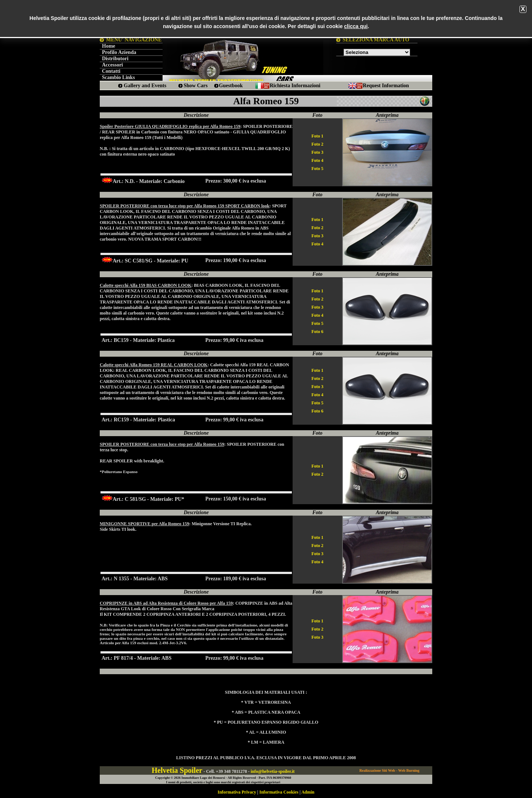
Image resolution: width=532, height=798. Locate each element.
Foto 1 (317, 136)
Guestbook (231, 86)
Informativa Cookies (279, 792)
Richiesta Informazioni (295, 86)
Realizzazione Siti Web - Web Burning (390, 770)
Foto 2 (317, 144)
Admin (308, 792)
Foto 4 (317, 160)
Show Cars (196, 86)
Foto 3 (317, 152)
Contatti (111, 71)
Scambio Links (118, 77)
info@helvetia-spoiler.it (272, 771)
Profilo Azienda (119, 52)
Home (109, 46)
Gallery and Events (145, 86)
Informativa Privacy (237, 792)
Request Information (386, 86)
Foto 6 (317, 332)
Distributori (115, 59)
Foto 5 (317, 169)
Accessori (112, 65)
